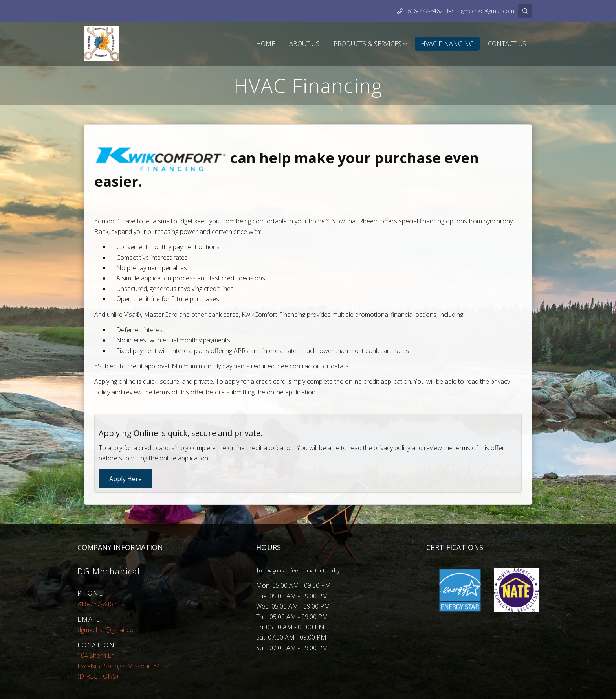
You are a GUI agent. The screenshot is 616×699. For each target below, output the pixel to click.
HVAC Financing (447, 44)
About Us (304, 44)
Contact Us (507, 44)
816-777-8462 (425, 11)
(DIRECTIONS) (124, 666)
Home (266, 44)
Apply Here (126, 479)
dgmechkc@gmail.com (486, 11)
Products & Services (368, 44)
